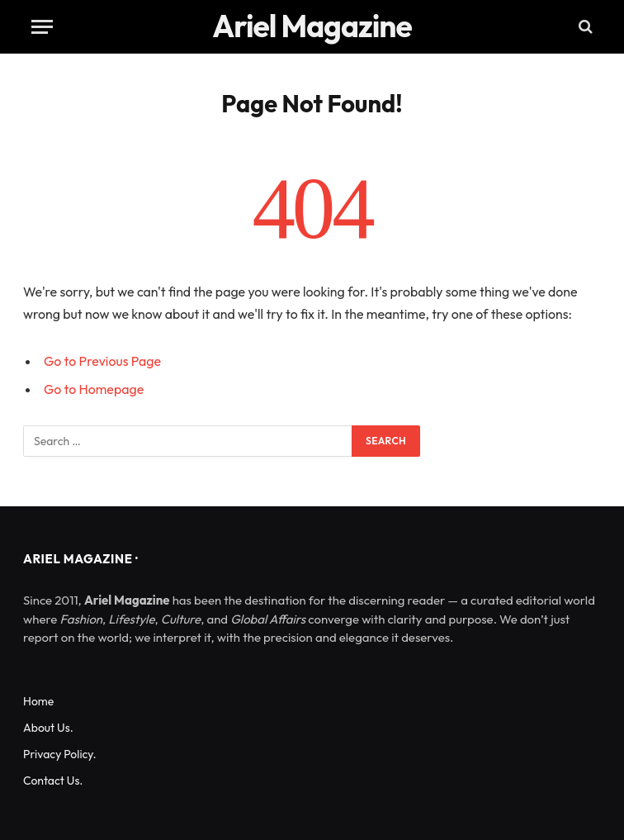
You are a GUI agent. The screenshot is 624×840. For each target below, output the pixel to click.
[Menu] (42, 27)
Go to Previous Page (102, 361)
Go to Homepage (94, 389)
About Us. (48, 728)
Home (38, 701)
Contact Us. (53, 781)
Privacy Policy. (60, 754)
